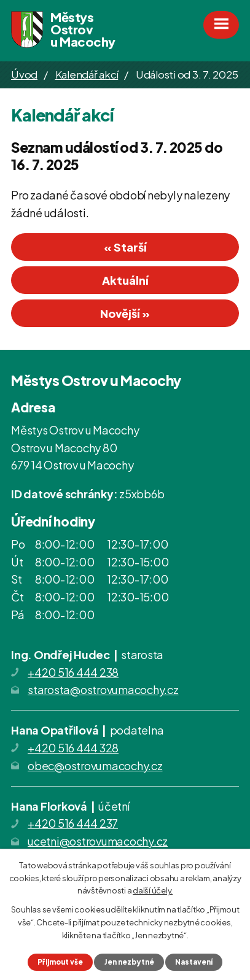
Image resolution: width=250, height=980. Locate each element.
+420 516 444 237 (73, 823)
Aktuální (125, 280)
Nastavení (194, 962)
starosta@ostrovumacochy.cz (103, 689)
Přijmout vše (60, 962)
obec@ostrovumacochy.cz (95, 766)
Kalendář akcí (87, 74)
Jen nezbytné (129, 962)
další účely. (153, 890)
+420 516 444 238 (73, 672)
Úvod (24, 74)
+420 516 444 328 (73, 748)
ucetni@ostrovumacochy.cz (98, 841)
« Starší (125, 247)
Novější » (125, 313)
